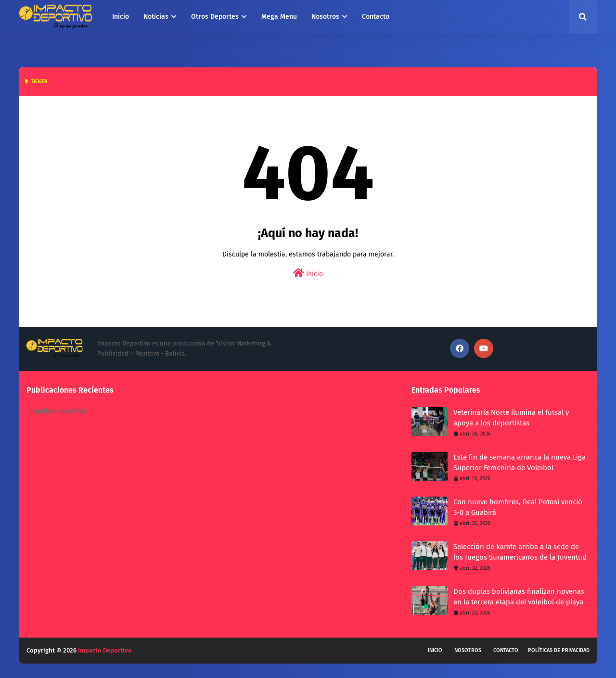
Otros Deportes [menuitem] (215, 17)
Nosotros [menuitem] (325, 17)
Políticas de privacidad (559, 650)
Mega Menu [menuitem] (279, 17)
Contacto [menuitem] (376, 17)
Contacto (506, 650)
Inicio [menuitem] (121, 17)
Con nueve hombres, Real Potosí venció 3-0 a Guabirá (518, 507)
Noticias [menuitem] (156, 17)
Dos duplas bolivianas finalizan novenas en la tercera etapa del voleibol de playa (519, 597)
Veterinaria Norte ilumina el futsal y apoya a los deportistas (511, 418)
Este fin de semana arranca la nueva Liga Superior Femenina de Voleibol (520, 463)
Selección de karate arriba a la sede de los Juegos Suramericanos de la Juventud (520, 552)
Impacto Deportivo (105, 650)
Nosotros (468, 650)
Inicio (308, 273)
